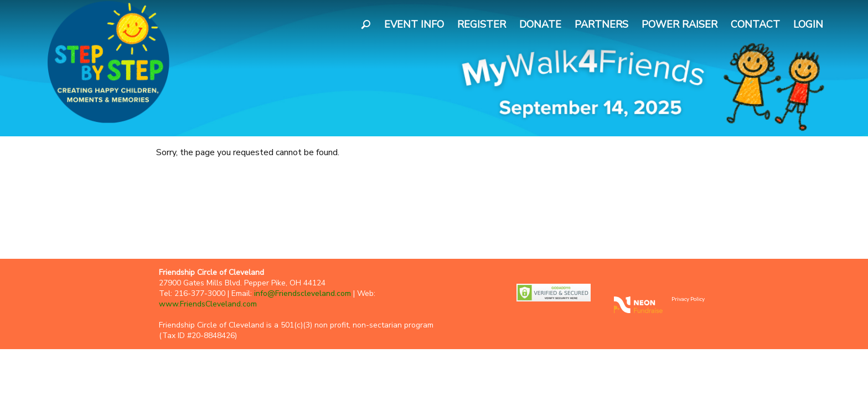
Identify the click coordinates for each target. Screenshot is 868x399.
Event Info (414, 24)
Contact (755, 24)
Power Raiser (680, 24)
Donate (540, 24)
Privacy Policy (688, 299)
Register (482, 24)
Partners (601, 24)
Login (808, 24)
